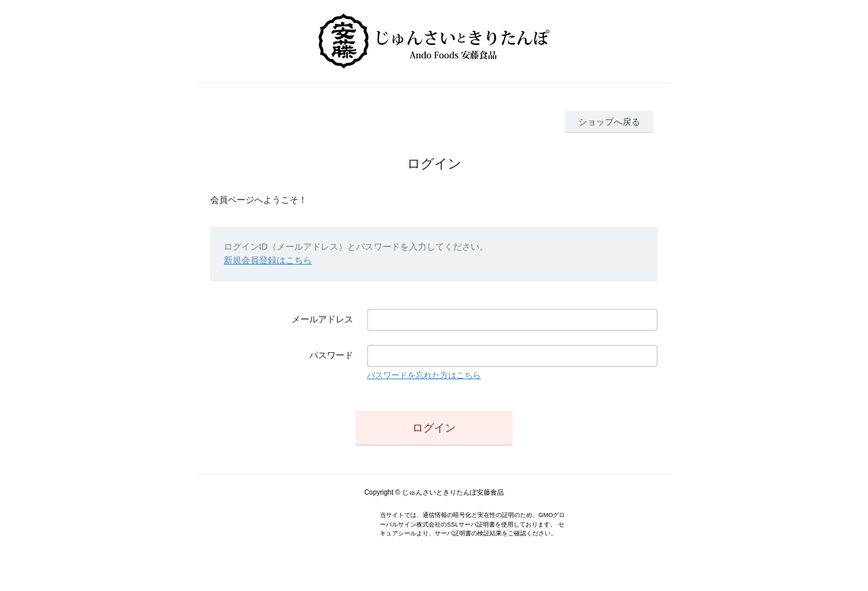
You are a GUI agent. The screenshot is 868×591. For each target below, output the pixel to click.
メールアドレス (322, 319)
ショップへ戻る (609, 122)
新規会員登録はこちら (268, 260)
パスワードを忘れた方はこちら (424, 375)
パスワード (331, 355)
